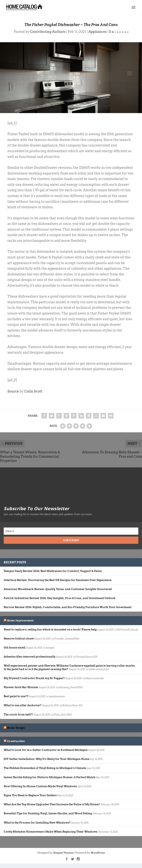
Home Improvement (20, 620)
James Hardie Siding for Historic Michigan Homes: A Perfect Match (49, 777)
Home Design (16, 728)
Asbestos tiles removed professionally (29, 657)
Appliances (98, 32)
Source (13, 391)
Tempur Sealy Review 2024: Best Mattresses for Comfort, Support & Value (53, 571)
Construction (16, 741)
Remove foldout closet (19, 639)
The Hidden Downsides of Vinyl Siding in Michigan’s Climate (45, 768)
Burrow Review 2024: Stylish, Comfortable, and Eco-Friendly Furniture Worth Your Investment (68, 607)
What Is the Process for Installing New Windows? (37, 823)
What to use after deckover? (23, 705)
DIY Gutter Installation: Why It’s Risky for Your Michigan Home (47, 759)
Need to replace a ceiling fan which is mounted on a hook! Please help (50, 630)
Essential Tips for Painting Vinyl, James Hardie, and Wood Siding (48, 813)
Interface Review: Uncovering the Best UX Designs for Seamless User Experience (58, 580)
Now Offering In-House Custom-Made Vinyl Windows (40, 786)
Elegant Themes (63, 853)
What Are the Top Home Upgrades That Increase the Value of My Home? (52, 804)
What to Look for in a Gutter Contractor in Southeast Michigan (46, 750)
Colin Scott (33, 391)
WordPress (98, 853)
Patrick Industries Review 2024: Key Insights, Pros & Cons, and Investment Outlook (60, 598)
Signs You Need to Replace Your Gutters (30, 795)
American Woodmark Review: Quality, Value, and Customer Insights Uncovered (58, 589)
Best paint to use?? (16, 696)
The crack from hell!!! (18, 715)
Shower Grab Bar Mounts (21, 687)
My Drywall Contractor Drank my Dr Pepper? (34, 678)
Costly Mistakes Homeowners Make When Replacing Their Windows (51, 832)
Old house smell (15, 648)
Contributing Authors (48, 32)
